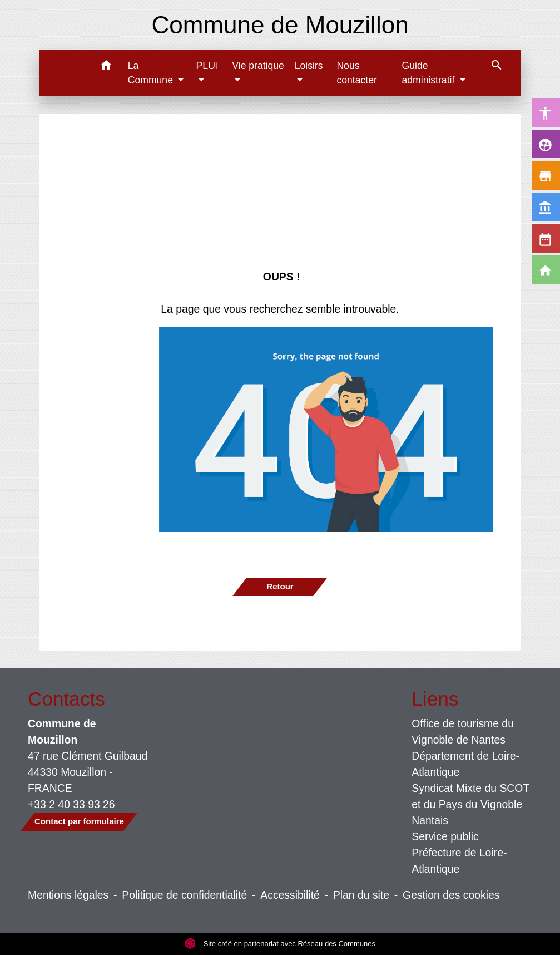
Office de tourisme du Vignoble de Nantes (463, 732)
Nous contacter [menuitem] (356, 73)
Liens (435, 699)
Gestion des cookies (451, 895)
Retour (280, 586)
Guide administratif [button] (430, 73)
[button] (106, 67)
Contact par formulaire (79, 821)
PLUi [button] (207, 66)
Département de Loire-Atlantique (465, 764)
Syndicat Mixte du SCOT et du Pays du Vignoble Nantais (470, 804)
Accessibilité (290, 895)
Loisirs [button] (309, 66)
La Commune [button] (152, 73)
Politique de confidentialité (184, 895)
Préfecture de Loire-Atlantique (459, 861)
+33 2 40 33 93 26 (71, 804)
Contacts (66, 699)
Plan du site (361, 895)
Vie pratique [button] (258, 66)
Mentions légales (68, 895)
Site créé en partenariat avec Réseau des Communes (280, 944)
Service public (445, 836)
